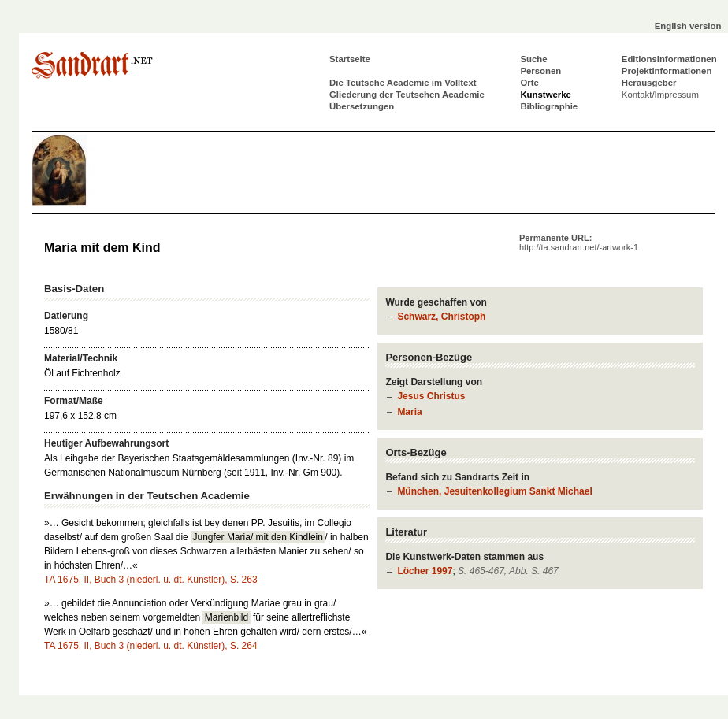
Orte (529, 83)
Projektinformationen (667, 71)
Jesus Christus (431, 396)
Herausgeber (649, 83)
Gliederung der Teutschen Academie (407, 95)
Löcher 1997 (425, 571)
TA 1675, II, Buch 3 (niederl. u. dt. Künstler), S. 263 (151, 580)
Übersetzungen (362, 106)
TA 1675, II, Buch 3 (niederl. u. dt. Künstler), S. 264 (151, 646)
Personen (540, 71)
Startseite (350, 59)
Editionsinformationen (669, 59)
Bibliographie (549, 106)
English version (688, 26)
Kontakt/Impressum (660, 95)
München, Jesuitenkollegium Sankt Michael (494, 491)
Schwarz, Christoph (441, 317)
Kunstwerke (546, 95)
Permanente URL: (579, 243)
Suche (533, 59)
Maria (409, 412)
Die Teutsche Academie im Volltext (403, 83)
